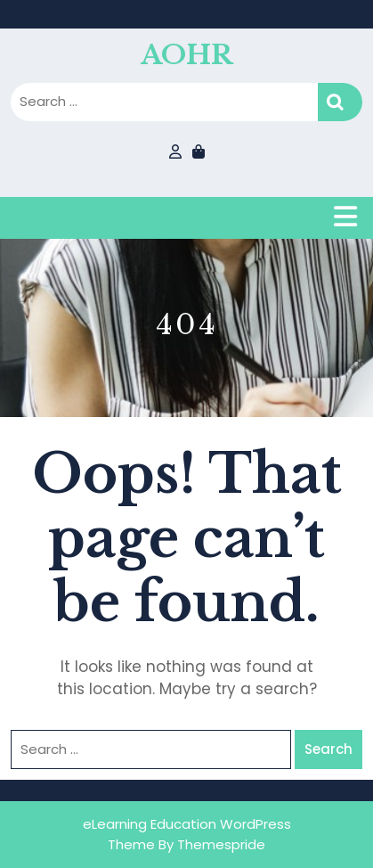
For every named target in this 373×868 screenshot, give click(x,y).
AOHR (186, 55)
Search (340, 102)
